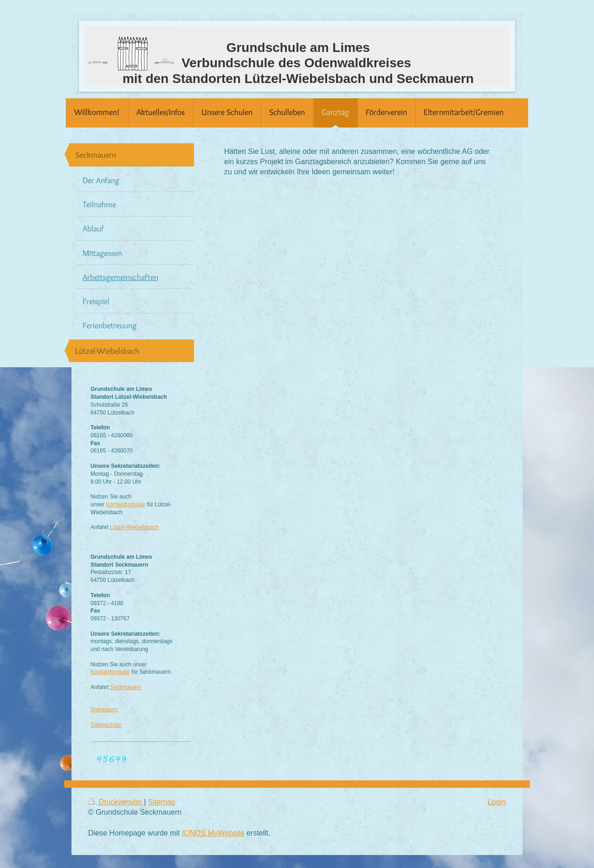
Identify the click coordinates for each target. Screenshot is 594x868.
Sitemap (162, 802)
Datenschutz (106, 725)
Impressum (104, 709)
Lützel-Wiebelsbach (134, 527)
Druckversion (116, 802)
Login (497, 802)
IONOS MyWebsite (213, 833)
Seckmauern (126, 687)
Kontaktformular (126, 504)
